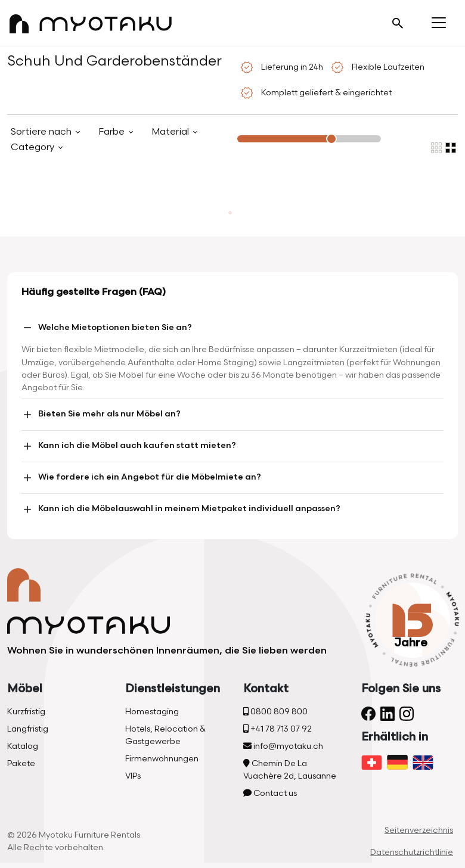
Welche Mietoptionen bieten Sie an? (107, 328)
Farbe (113, 132)
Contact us (270, 793)
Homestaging (152, 712)
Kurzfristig (26, 712)
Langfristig (28, 729)
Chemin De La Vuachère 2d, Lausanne (290, 770)
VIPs (133, 776)
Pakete (21, 763)
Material (171, 132)
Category (34, 147)
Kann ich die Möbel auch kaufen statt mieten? (129, 446)
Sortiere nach (42, 132)
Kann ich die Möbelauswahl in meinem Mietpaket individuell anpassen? (181, 509)
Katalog (23, 746)
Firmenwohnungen (162, 759)
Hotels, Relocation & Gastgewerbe (165, 735)
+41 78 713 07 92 (278, 729)
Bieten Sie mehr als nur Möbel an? (101, 415)
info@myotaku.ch (283, 746)
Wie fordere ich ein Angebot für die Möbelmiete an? (141, 478)
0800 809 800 (275, 712)
